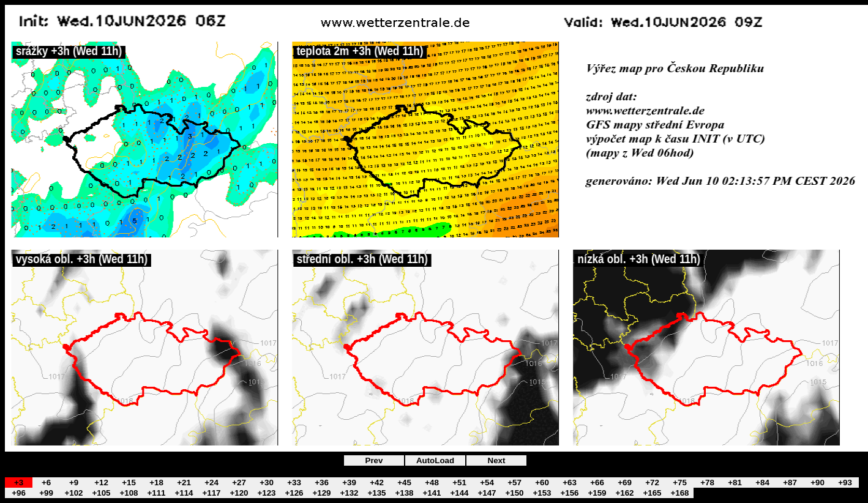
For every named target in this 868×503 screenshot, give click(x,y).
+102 (73, 493)
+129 (321, 493)
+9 (74, 483)
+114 (184, 493)
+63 (570, 483)
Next (497, 460)
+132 (349, 493)
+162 (624, 493)
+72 (652, 483)
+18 (156, 483)
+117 (211, 493)
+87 (790, 483)
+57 (514, 483)
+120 (239, 493)
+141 (432, 493)
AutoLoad (435, 460)
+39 (349, 483)
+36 (322, 483)
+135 (376, 493)
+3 (19, 483)
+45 (404, 483)
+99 (46, 493)
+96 (19, 493)
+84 (762, 483)
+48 (432, 483)
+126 (294, 493)
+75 (680, 483)
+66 (597, 483)
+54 (487, 483)
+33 (294, 483)
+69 (625, 483)
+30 (267, 483)
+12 (101, 483)
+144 (459, 493)
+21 (184, 483)
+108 (129, 493)
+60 (542, 483)
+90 (817, 483)
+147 (487, 493)
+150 (514, 493)
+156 (569, 493)
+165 (652, 493)
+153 (542, 493)
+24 (211, 483)
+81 (735, 483)
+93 (845, 483)
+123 (266, 493)
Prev (374, 460)
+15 (129, 483)
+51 (459, 483)
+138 (404, 493)
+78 (707, 483)
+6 (46, 483)
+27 (239, 483)
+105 (101, 493)
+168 (679, 493)
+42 (377, 483)
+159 (597, 493)
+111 (156, 493)
